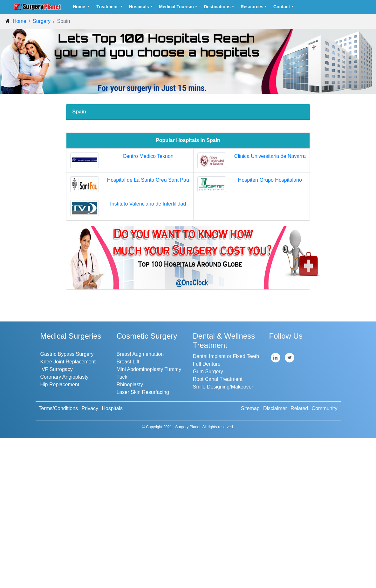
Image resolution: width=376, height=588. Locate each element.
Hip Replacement (60, 385)
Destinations (217, 7)
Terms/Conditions (58, 408)
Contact (282, 7)
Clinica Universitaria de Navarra (270, 156)
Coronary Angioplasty (65, 377)
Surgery (42, 21)
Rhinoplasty (130, 385)
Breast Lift (128, 362)
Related (299, 408)
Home (80, 7)
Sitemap (250, 408)
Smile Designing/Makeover (223, 387)
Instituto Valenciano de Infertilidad (148, 204)
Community (325, 408)
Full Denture (207, 364)
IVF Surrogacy (57, 369)
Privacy (90, 408)
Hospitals (139, 7)
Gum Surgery (208, 372)
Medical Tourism (176, 7)
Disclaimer (275, 408)
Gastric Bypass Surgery (67, 354)
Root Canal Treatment (218, 379)
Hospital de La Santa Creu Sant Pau (148, 180)
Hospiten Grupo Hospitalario (270, 180)
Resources (252, 7)
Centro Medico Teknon (148, 156)
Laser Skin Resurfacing (143, 392)
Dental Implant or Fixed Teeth (226, 356)
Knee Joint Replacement (68, 362)
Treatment (108, 7)
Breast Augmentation (140, 354)
